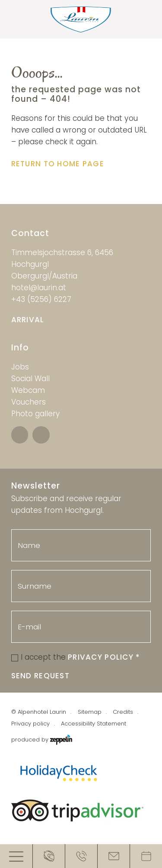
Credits (123, 712)
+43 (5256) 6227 (41, 299)
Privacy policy (30, 724)
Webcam (28, 390)
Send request (40, 676)
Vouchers (29, 402)
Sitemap (90, 712)
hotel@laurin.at (39, 288)
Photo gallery (35, 414)
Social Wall (30, 379)
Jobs (20, 367)
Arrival (28, 320)
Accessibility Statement (94, 724)
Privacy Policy (104, 657)
